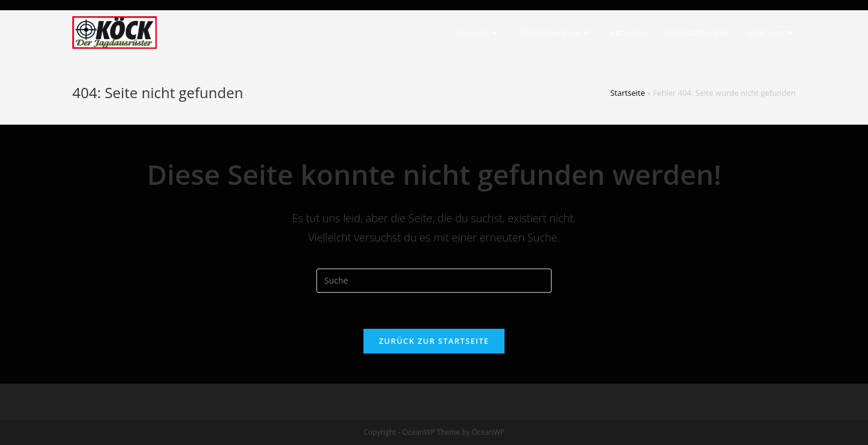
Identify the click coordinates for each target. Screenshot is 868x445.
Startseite (627, 93)
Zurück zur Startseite (434, 341)
